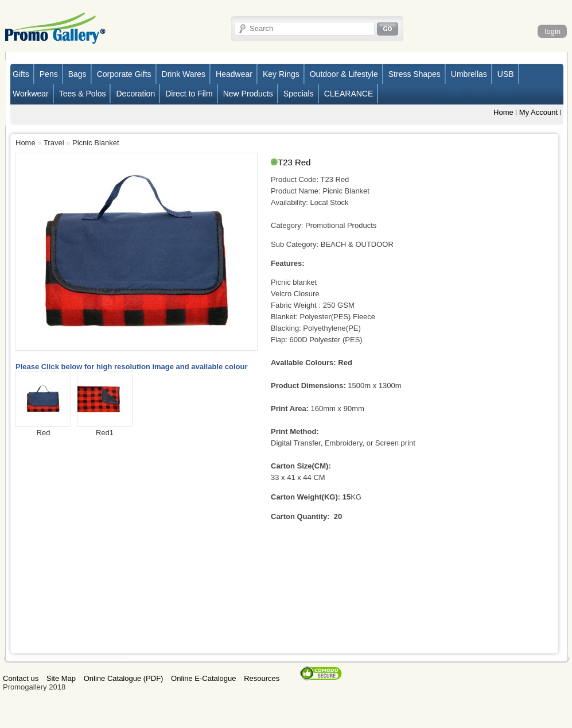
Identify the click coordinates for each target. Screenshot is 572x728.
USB (506, 74)
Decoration (135, 94)
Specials (299, 94)
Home (503, 112)
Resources (262, 678)
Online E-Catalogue (203, 678)
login (553, 31)
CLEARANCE (349, 94)
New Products (248, 94)
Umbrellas (469, 74)
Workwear (31, 94)
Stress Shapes (415, 74)
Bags (77, 74)
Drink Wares (184, 74)
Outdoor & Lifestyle (344, 74)
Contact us (21, 678)
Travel (54, 143)
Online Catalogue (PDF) (124, 678)
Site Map (61, 678)
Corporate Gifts (124, 74)
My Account (538, 112)
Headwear (234, 74)
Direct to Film (189, 94)
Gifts (21, 74)
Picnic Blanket (96, 143)
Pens (49, 74)
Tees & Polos (83, 94)
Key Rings (281, 74)
